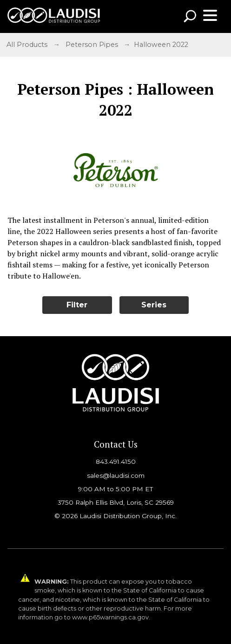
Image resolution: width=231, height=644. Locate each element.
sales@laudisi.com (116, 475)
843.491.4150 (116, 462)
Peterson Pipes (92, 45)
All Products (27, 45)
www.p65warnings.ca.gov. (111, 617)
